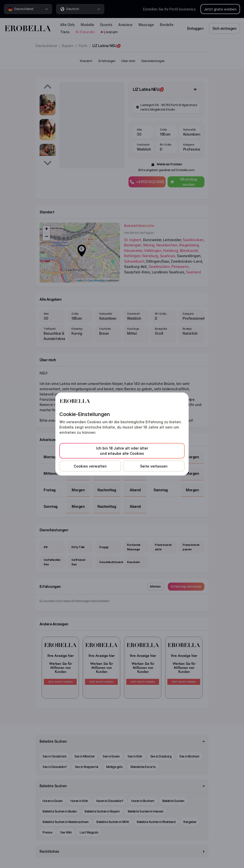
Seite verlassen (154, 466)
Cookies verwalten (90, 466)
